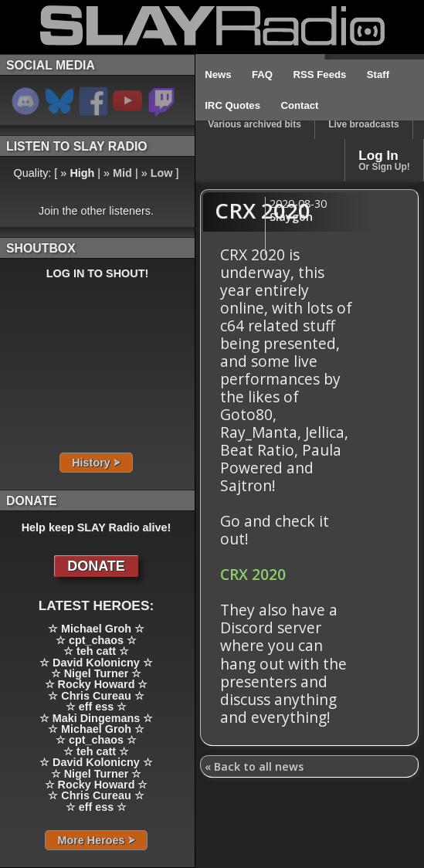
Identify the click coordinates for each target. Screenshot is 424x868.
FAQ (262, 75)
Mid (122, 173)
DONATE (96, 566)
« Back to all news (254, 766)
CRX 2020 (253, 574)
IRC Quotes (232, 105)
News (218, 75)
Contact (299, 105)
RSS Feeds (320, 75)
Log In (384, 160)
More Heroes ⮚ (96, 840)
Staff (378, 75)
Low (162, 173)
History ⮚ (96, 463)
